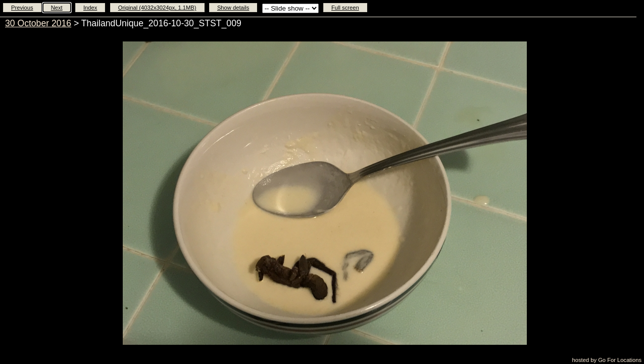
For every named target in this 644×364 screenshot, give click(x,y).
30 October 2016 (38, 23)
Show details (233, 8)
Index (90, 8)
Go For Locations (620, 360)
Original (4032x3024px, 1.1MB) (157, 8)
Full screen (345, 8)
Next (57, 8)
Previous (22, 8)
